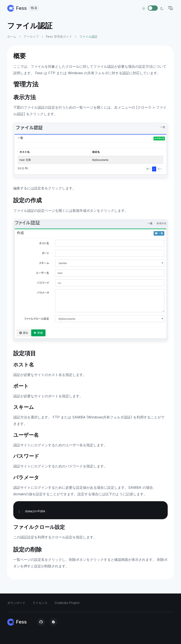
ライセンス (40, 603)
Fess (23, 8)
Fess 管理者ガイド (59, 36)
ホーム (12, 36)
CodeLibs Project (67, 603)
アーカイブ (31, 36)
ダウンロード (16, 603)
